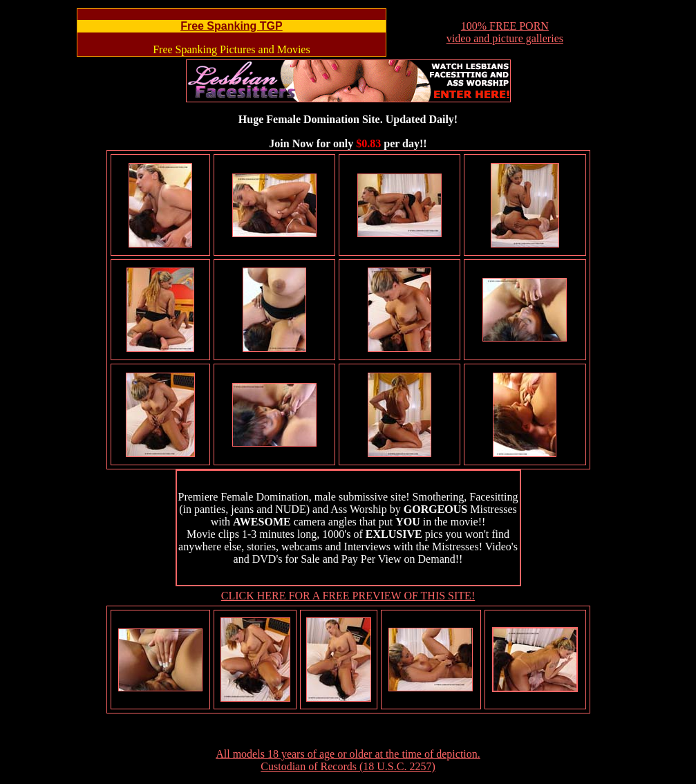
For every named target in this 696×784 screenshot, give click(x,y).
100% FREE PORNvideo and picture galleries (505, 32)
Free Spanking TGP (232, 26)
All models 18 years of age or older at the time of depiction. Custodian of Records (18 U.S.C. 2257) (348, 760)
